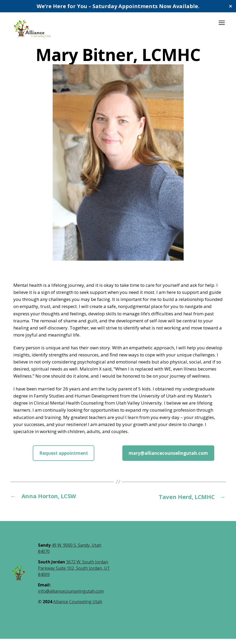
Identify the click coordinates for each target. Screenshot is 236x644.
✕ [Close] (230, 6)
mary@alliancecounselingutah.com (168, 458)
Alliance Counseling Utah (78, 607)
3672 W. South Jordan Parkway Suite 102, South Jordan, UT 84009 (74, 573)
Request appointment (64, 458)
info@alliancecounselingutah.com (71, 596)
